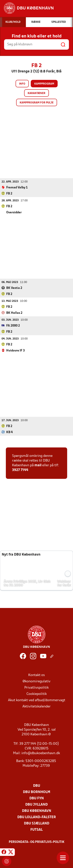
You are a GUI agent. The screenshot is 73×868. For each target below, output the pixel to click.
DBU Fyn (37, 798)
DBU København (37, 811)
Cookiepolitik (37, 694)
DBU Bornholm (37, 792)
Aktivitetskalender (36, 706)
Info (22, 84)
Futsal (36, 830)
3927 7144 (20, 470)
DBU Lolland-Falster (37, 817)
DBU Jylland (36, 805)
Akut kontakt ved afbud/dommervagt (37, 700)
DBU (37, 786)
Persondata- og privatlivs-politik (37, 842)
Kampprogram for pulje (37, 103)
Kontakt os (36, 675)
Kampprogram (44, 84)
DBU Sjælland (37, 823)
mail (38, 465)
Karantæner (36, 93)
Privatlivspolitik (36, 688)
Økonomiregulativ (36, 681)
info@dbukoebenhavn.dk (41, 753)
